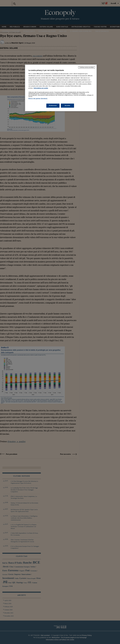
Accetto (67, 105)
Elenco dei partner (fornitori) (38, 99)
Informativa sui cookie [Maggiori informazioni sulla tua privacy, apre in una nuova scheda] (41, 88)
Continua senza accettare (87, 67)
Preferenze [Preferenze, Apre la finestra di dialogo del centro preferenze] (53, 105)
